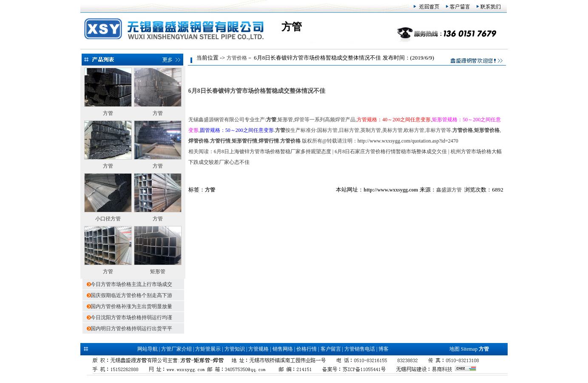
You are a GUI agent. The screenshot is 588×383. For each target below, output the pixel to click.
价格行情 (307, 349)
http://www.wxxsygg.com (391, 190)
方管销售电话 (360, 349)
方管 (108, 113)
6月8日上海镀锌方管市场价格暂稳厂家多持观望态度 (273, 151)
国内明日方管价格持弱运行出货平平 (131, 329)
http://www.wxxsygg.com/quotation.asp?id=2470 (408, 141)
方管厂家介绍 (176, 349)
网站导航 (148, 349)
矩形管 (158, 272)
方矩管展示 (208, 349)
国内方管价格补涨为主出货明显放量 (131, 306)
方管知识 (235, 349)
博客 (383, 349)
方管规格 (258, 349)
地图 (454, 349)
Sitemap (469, 349)
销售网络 (283, 349)
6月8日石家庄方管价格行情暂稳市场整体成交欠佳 (391, 151)
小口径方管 (108, 219)
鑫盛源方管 (449, 190)
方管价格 (237, 58)
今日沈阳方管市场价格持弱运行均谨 (131, 317)
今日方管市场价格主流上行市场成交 (131, 284)
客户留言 (331, 349)
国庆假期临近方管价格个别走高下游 (131, 295)
